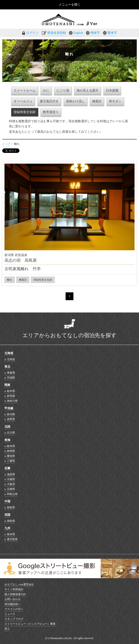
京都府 (11, 479)
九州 (7, 528)
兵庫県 (11, 489)
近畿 (7, 468)
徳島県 (11, 521)
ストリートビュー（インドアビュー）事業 (30, 624)
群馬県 (11, 396)
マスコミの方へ (14, 609)
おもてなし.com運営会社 (19, 584)
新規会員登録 (57, 33)
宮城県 (11, 378)
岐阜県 (11, 446)
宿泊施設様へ (13, 604)
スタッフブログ (14, 619)
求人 (7, 629)
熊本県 (11, 534)
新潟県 (11, 414)
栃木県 (11, 391)
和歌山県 (12, 494)
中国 (7, 501)
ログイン (32, 33)
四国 (7, 515)
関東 (7, 385)
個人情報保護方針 (15, 594)
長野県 (11, 419)
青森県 (11, 373)
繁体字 (112, 33)
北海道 (9, 353)
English (78, 33)
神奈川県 (12, 401)
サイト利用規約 (14, 589)
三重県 (11, 461)
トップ (6, 144)
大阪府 (11, 484)
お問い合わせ (13, 599)
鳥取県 (11, 507)
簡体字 (95, 33)
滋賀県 (11, 474)
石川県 (11, 433)
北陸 (7, 427)
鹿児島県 (12, 539)
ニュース (10, 614)
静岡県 (11, 451)
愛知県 (11, 456)
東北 (7, 367)
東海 (7, 440)
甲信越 (9, 408)
